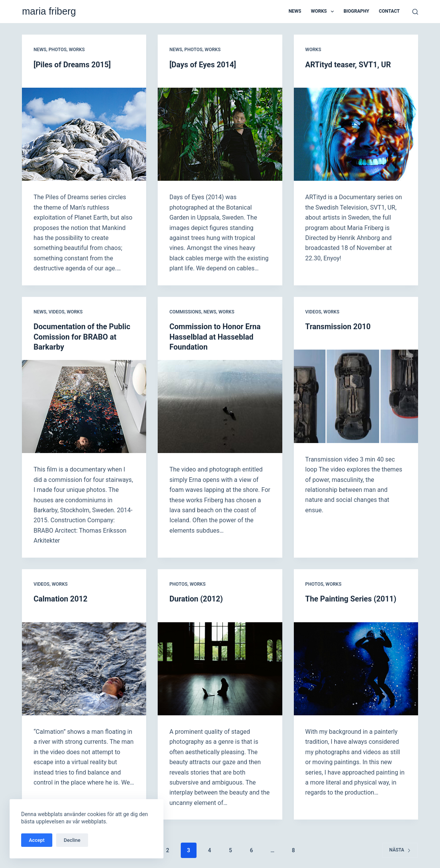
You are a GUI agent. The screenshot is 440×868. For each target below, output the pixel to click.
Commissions (185, 311)
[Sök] (415, 12)
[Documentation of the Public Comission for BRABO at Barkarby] (84, 405)
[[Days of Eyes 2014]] (220, 134)
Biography (356, 11)
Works (324, 12)
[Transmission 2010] (356, 395)
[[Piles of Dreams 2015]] (84, 134)
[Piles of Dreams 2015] (73, 65)
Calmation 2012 (61, 598)
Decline (72, 840)
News (295, 11)
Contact (389, 11)
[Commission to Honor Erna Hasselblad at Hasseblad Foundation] (220, 405)
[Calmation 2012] (84, 667)
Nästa (400, 848)
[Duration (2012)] (220, 667)
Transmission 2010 (339, 326)
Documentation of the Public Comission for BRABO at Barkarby (83, 336)
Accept (37, 840)
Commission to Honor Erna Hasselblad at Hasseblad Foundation (216, 336)
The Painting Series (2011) (352, 598)
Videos (56, 311)
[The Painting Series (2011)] (356, 667)
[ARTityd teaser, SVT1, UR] (356, 134)
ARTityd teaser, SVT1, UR (349, 65)
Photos (57, 50)
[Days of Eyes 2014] (203, 65)
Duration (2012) (196, 598)
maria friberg (49, 11)
